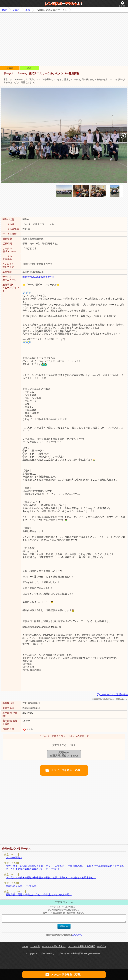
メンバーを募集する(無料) (82, 946)
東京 (28, 10)
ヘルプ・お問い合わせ (54, 946)
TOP (4, 10)
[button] (123, 136)
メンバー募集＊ (14, 857)
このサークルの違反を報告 (112, 694)
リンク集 (35, 946)
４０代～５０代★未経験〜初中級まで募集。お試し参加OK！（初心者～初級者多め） (51, 877)
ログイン (122, 4)
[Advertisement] (64, 39)
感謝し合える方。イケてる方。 (22, 886)
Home (25, 946)
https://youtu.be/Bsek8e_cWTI (38, 277)
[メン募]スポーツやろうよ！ (64, 4)
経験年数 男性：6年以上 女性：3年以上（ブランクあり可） (39, 894)
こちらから (77, 935)
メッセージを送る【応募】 (64, 770)
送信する (64, 926)
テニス (16, 10)
